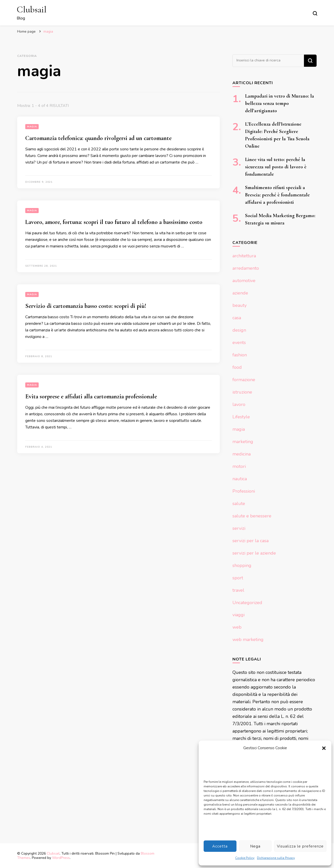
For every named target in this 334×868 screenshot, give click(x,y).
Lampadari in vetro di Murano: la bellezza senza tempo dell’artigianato (280, 103)
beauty (240, 305)
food (237, 367)
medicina (242, 454)
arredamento (246, 268)
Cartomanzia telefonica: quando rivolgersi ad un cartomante (98, 138)
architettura (244, 256)
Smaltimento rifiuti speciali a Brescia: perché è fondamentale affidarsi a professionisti (277, 195)
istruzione (242, 392)
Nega (255, 846)
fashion (240, 355)
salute (239, 504)
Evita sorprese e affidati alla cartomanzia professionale (91, 396)
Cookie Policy (245, 858)
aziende (240, 293)
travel (238, 590)
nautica (240, 479)
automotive (244, 281)
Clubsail (32, 9)
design (239, 330)
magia (32, 127)
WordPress (61, 858)
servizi (239, 528)
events (239, 342)
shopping (242, 565)
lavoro (239, 404)
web (237, 627)
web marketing (248, 639)
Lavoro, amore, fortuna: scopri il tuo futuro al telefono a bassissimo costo (114, 222)
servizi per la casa (251, 541)
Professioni (244, 491)
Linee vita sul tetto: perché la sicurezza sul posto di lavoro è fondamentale (276, 167)
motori (239, 466)
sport (238, 578)
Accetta (220, 846)
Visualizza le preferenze (300, 846)
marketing (243, 442)
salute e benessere (252, 516)
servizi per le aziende (254, 553)
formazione (244, 380)
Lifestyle (241, 417)
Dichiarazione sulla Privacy (276, 858)
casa (237, 318)
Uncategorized (247, 603)
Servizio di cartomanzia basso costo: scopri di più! (86, 306)
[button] (324, 748)
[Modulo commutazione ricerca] (315, 13)
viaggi (238, 615)
